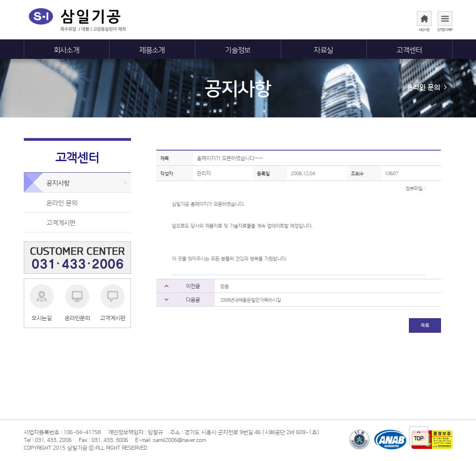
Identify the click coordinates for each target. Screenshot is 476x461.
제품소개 (152, 49)
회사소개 (67, 49)
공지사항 (238, 87)
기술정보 (238, 49)
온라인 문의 (427, 86)
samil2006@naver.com (180, 440)
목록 (425, 325)
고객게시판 (61, 222)
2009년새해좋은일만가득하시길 (251, 300)
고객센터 (409, 49)
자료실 (323, 49)
